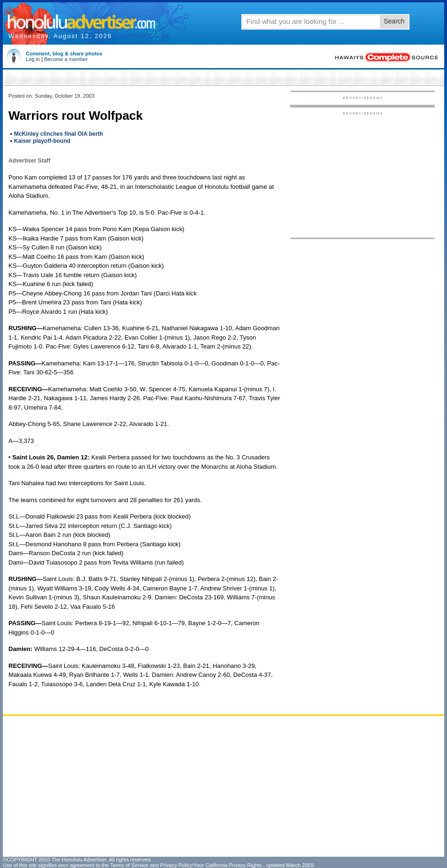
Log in (33, 59)
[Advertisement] (267, 786)
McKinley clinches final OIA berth (59, 134)
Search (394, 21)
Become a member (66, 59)
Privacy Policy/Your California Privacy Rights (211, 865)
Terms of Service (129, 865)
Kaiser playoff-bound (42, 141)
